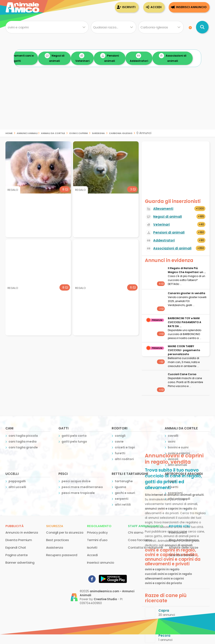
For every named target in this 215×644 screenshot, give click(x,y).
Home (9, 133)
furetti (120, 453)
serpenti (122, 499)
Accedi (156, 7)
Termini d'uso (97, 540)
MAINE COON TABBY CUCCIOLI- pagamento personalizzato (184, 350)
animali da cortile (53, 133)
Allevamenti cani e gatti (34, 58)
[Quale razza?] (114, 27)
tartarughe (124, 481)
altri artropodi (179, 499)
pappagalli (17, 481)
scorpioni (175, 493)
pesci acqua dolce (76, 481)
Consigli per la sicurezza (65, 532)
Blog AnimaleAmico (184, 540)
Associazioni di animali (189, 58)
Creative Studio (105, 599)
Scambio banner (182, 555)
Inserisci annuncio (191, 7)
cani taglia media (23, 442)
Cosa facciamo (140, 540)
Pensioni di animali (169, 232)
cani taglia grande (23, 447)
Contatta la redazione (145, 547)
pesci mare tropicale (78, 493)
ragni (172, 481)
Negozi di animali (71, 58)
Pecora (164, 636)
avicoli (173, 459)
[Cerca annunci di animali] (202, 27)
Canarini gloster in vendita (187, 293)
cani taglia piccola (23, 436)
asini (172, 442)
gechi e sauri (125, 493)
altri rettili (123, 505)
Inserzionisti (178, 532)
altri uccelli (17, 487)
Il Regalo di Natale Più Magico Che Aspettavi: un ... (187, 270)
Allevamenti (163, 209)
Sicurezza (55, 526)
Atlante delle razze (184, 547)
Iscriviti (129, 7)
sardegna (98, 133)
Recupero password (62, 555)
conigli (120, 436)
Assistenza (55, 547)
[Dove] (161, 27)
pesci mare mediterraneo (82, 487)
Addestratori (156, 58)
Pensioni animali (127, 58)
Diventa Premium (19, 540)
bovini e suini (178, 447)
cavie (119, 442)
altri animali (177, 465)
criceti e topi (125, 447)
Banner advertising (20, 562)
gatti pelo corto (74, 436)
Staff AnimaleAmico (145, 526)
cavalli (173, 436)
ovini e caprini (78, 133)
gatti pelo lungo (74, 442)
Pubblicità (15, 526)
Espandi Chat (16, 547)
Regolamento (99, 526)
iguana (120, 487)
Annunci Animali (27, 133)
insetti (173, 487)
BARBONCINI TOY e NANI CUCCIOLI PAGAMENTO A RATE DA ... (185, 322)
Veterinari (99, 58)
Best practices (58, 540)
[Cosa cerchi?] (47, 27)
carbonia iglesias (121, 133)
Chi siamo (136, 532)
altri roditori (124, 459)
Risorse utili (180, 526)
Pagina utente (17, 555)
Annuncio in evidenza (22, 532)
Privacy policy (97, 532)
